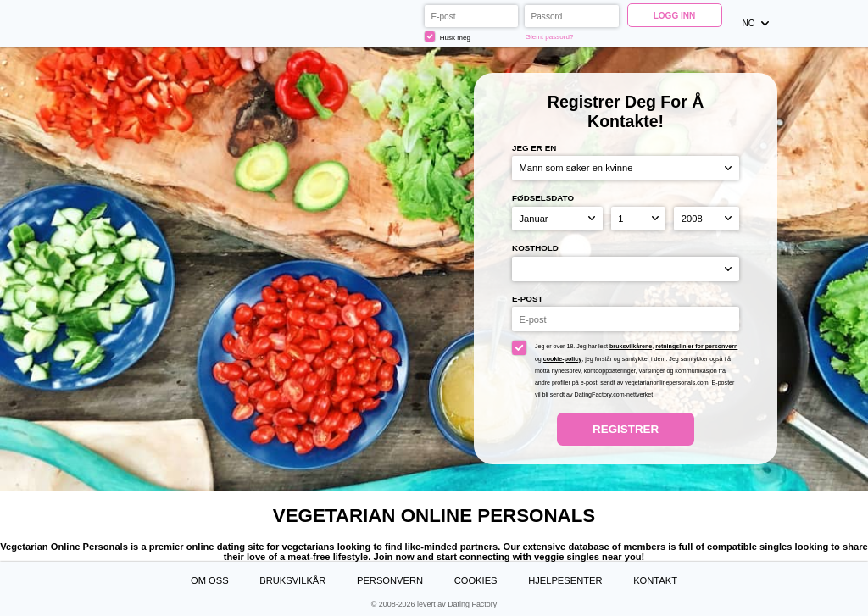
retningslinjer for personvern (696, 347)
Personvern (390, 580)
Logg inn (675, 16)
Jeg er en (534, 148)
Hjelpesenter (565, 580)
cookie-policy (562, 359)
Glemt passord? (550, 37)
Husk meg (448, 36)
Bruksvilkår (292, 580)
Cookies (476, 580)
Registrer (626, 429)
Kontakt (655, 580)
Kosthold (535, 248)
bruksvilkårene (631, 347)
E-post (527, 299)
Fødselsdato (543, 198)
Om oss (210, 580)
